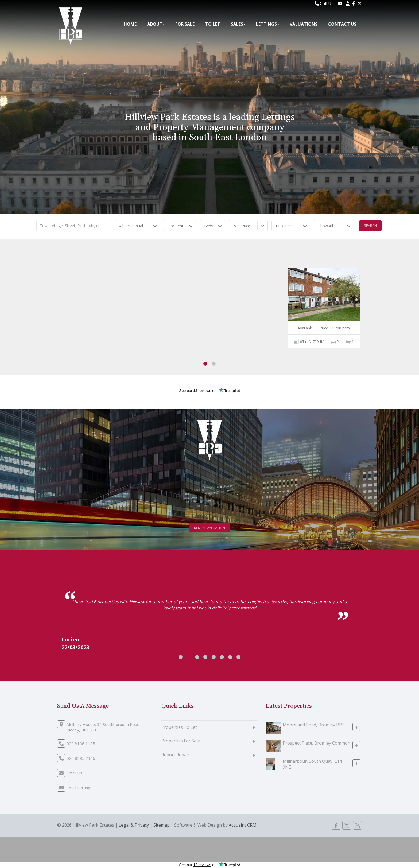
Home (130, 24)
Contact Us (342, 24)
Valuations (304, 24)
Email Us (74, 773)
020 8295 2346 (81, 758)
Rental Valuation (210, 528)
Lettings (267, 24)
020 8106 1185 (81, 744)
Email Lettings (79, 788)
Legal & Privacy (134, 825)
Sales (238, 24)
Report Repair (175, 755)
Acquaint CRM (243, 825)
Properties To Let (179, 727)
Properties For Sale (181, 741)
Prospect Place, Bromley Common (317, 743)
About (156, 24)
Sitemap (162, 825)
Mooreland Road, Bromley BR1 (313, 725)
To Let (213, 24)
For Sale (185, 24)
